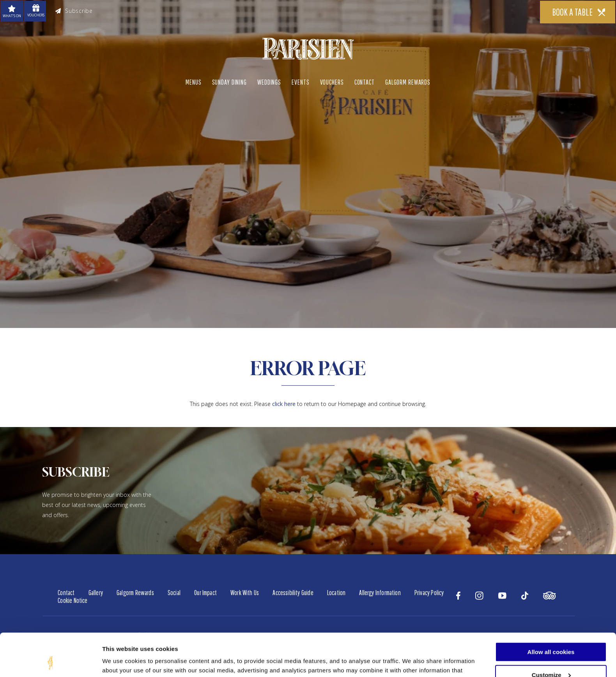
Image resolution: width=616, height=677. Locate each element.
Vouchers (332, 82)
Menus (193, 82)
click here (284, 404)
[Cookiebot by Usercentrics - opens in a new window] (50, 662)
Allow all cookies (551, 612)
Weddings (269, 82)
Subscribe (74, 11)
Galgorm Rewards (408, 82)
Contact (365, 82)
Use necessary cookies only (551, 658)
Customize (551, 635)
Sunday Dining (229, 82)
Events (300, 82)
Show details (120, 661)
